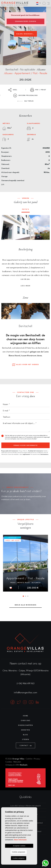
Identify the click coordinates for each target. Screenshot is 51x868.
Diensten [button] (25, 730)
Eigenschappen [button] (26, 725)
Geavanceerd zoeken (25, 21)
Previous (5, 227)
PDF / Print (38, 90)
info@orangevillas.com (25, 693)
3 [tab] (28, 596)
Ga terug (25, 101)
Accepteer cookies (19, 846)
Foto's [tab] (26, 209)
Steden (25, 739)
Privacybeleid (29, 437)
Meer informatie (20, 840)
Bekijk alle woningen (25, 605)
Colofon (29, 759)
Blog (26, 735)
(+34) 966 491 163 (26, 684)
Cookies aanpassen (19, 852)
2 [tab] (26, 596)
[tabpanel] (25, 563)
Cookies (9, 762)
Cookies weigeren (19, 858)
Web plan (17, 762)
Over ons (25, 721)
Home (26, 716)
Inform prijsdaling (26, 96)
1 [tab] (23, 596)
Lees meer (25, 286)
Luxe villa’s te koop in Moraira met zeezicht (25, 806)
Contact (25, 746)
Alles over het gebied (26, 365)
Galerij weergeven (26, 34)
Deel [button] (13, 90)
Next (46, 227)
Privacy (37, 759)
